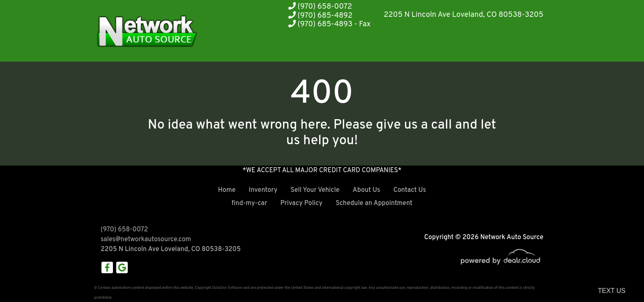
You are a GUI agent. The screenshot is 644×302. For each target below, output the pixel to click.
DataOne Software (227, 288)
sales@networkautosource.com (146, 240)
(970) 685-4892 (320, 16)
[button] (421, 46)
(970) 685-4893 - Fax (330, 24)
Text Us (612, 291)
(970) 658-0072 (320, 7)
